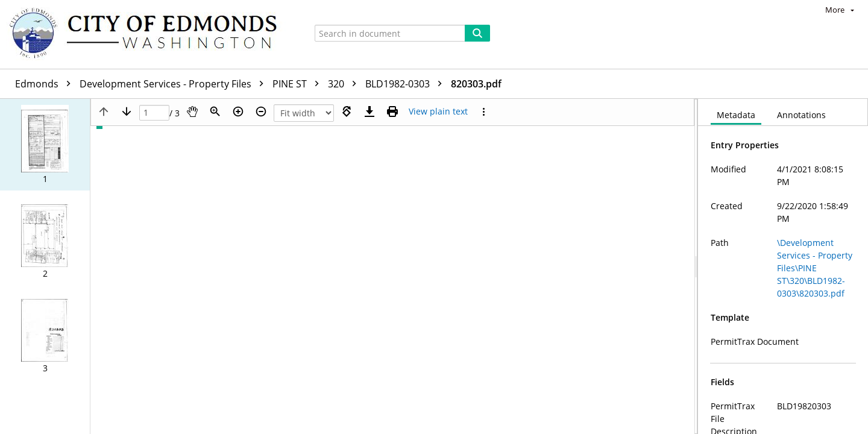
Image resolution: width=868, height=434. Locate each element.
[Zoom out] (261, 112)
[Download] (370, 112)
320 (345, 84)
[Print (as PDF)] (392, 112)
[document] (783, 266)
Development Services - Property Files (175, 84)
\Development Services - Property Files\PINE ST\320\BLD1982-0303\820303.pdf (815, 268)
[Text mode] (438, 112)
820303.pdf (476, 84)
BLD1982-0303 (407, 84)
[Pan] (192, 112)
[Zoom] (215, 112)
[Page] (154, 113)
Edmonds (46, 84)
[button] (45, 145)
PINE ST (299, 84)
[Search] (477, 33)
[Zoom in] (238, 112)
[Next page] (127, 112)
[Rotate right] (347, 112)
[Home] (149, 34)
